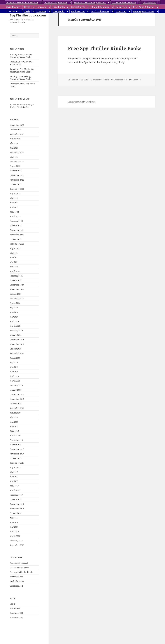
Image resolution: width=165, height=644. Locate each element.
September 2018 (17, 408)
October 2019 (16, 349)
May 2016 (14, 527)
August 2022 (15, 194)
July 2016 (14, 518)
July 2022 (14, 198)
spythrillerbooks (17, 581)
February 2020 (16, 331)
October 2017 (16, 458)
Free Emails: (13, 11)
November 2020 (17, 289)
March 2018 (15, 436)
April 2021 (14, 267)
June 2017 (14, 477)
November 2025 (17, 125)
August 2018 (15, 413)
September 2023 (17, 162)
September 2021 (17, 244)
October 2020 (16, 294)
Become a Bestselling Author (90, 2)
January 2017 (16, 499)
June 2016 (14, 522)
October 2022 (16, 184)
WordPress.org (16, 618)
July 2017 (14, 472)
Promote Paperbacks (56, 2)
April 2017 (14, 486)
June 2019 (14, 367)
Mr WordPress (16, 104)
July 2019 (14, 363)
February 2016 (16, 541)
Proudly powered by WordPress (82, 102)
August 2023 (15, 166)
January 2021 (16, 280)
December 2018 (17, 395)
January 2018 (16, 445)
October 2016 (16, 513)
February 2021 (16, 276)
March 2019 (15, 381)
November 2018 (17, 399)
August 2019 (15, 358)
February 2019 (16, 385)
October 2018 (16, 404)
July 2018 (14, 417)
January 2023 (16, 171)
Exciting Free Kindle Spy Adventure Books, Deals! (21, 78)
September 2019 (17, 353)
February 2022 (16, 221)
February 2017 (16, 495)
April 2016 (14, 531)
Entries (15, 609)
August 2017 (15, 467)
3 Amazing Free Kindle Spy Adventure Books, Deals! (22, 70)
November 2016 (17, 509)
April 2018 (14, 431)
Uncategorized (16, 586)
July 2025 (14, 143)
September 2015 (17, 545)
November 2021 (17, 235)
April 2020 (14, 321)
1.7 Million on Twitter (124, 2)
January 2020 (16, 335)
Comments (17, 613)
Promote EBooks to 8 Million (22, 2)
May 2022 (14, 207)
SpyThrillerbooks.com (28, 15)
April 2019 (14, 376)
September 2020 (17, 299)
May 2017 (14, 481)
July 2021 (14, 253)
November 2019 (17, 344)
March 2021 (15, 271)
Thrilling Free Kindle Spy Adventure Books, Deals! (21, 56)
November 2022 (17, 180)
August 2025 (15, 139)
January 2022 (16, 226)
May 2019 (14, 372)
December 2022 (17, 175)
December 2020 (17, 285)
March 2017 (15, 490)
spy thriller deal (17, 577)
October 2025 (16, 130)
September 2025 (17, 134)
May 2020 (14, 317)
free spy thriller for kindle (21, 572)
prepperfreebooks (101, 80)
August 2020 (15, 303)
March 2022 (15, 216)
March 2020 (15, 326)
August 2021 (15, 248)
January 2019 (16, 390)
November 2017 (17, 454)
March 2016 (15, 536)
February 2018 (16, 440)
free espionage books (19, 568)
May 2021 (14, 262)
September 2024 (17, 152)
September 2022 (17, 189)
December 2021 (17, 230)
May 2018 (14, 427)
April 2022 (14, 212)
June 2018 (14, 422)
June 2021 (14, 258)
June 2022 (14, 203)
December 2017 (17, 449)
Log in (13, 604)
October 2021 (16, 239)
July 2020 (14, 308)
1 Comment (136, 80)
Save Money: (13, 7)
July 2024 (14, 157)
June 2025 (14, 148)
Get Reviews (149, 2)
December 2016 (17, 504)
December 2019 (17, 340)
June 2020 (14, 312)
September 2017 (17, 463)
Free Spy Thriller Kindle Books (22, 106)
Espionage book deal (19, 563)
